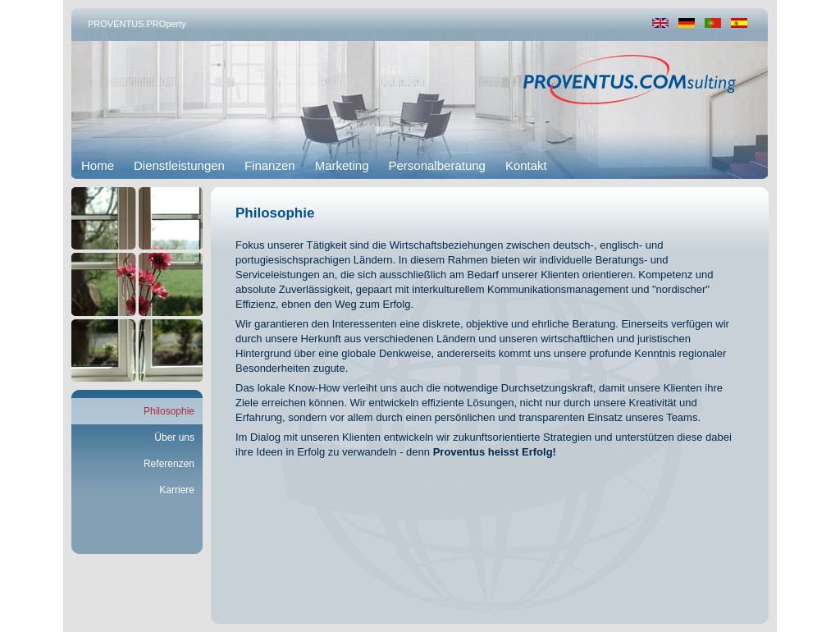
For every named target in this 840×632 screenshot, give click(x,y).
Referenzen (169, 464)
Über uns (174, 437)
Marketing (342, 165)
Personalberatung (437, 165)
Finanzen (270, 165)
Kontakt (526, 165)
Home (98, 165)
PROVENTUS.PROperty (137, 24)
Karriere (177, 490)
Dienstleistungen (179, 165)
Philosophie (169, 411)
